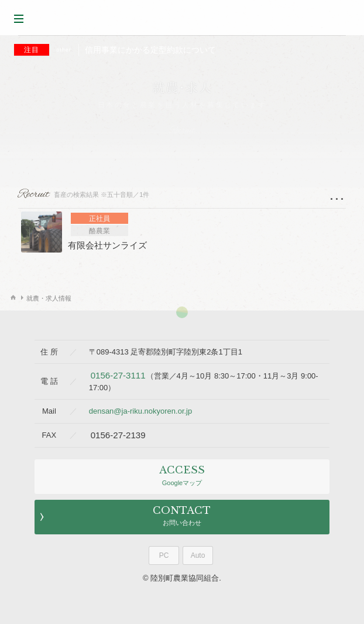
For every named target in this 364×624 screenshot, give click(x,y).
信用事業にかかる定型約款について (115, 50)
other (64, 50)
